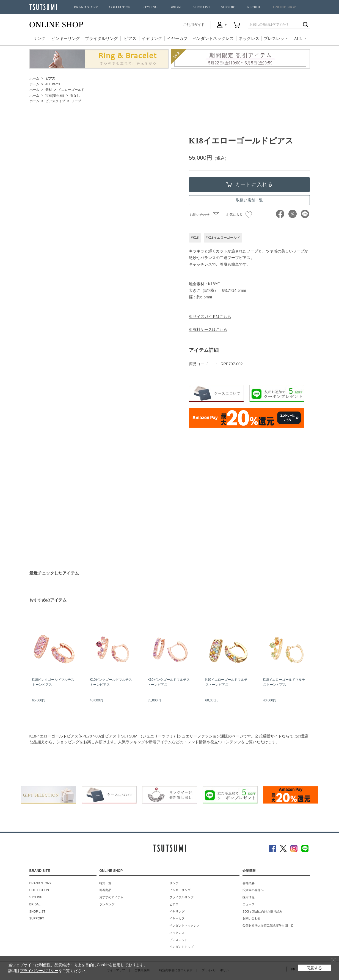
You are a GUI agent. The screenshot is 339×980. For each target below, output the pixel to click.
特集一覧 (105, 883)
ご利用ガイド (194, 25)
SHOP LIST (202, 7)
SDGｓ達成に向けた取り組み (262, 911)
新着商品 (105, 890)
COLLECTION (120, 7)
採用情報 (249, 897)
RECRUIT (255, 7)
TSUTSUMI (43, 7)
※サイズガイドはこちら (210, 317)
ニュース (249, 904)
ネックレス (249, 39)
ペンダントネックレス (213, 39)
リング (39, 39)
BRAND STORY (86, 7)
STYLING (150, 7)
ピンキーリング (66, 39)
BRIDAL (176, 7)
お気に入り (239, 215)
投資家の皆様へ (253, 890)
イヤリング (152, 39)
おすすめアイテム (111, 897)
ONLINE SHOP (284, 7)
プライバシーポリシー (39, 971)
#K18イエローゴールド (223, 238)
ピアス (130, 39)
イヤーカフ (177, 39)
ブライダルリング (101, 39)
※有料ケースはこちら (208, 330)
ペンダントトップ (181, 947)
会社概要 (249, 883)
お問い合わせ (200, 215)
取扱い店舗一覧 (249, 200)
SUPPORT (229, 7)
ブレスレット (276, 39)
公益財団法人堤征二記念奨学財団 (265, 925)
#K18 (195, 238)
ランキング (107, 904)
